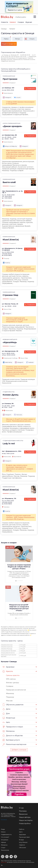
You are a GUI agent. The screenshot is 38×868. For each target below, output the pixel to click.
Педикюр (10, 697)
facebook (30, 362)
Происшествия (24, 837)
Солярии (10, 686)
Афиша (3, 842)
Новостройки (25, 823)
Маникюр (10, 693)
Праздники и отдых (13, 727)
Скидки (21, 22)
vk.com (17, 97)
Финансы (4, 845)
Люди (3, 829)
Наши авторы (25, 817)
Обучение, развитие (13, 705)
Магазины (9, 731)
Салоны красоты (13, 675)
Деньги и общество (13, 736)
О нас (21, 808)
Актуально (5, 840)
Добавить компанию (19, 750)
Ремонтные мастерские (14, 744)
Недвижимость (6, 834)
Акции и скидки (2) (9, 44)
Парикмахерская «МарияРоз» (13, 52)
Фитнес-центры (13, 683)
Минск (3, 832)
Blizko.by (4, 862)
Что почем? (5, 837)
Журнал (29, 22)
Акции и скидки (9, 543)
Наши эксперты (26, 820)
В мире (21, 840)
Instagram (7, 97)
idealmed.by (8, 362)
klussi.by (6, 263)
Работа (22, 829)
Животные (9, 718)
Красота (8, 671)
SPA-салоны (11, 679)
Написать (18, 415)
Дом (6, 714)
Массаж (9, 701)
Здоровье (8, 667)
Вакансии (23, 814)
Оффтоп (22, 845)
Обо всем (22, 848)
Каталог (13, 22)
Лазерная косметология (16, 690)
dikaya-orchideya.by (10, 146)
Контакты (4, 819)
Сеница (4, 29)
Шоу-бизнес (23, 842)
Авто (6, 722)
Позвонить (31, 89)
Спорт (3, 848)
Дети (6, 709)
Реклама (23, 811)
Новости (5, 22)
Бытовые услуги (11, 740)
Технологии (5, 850)
